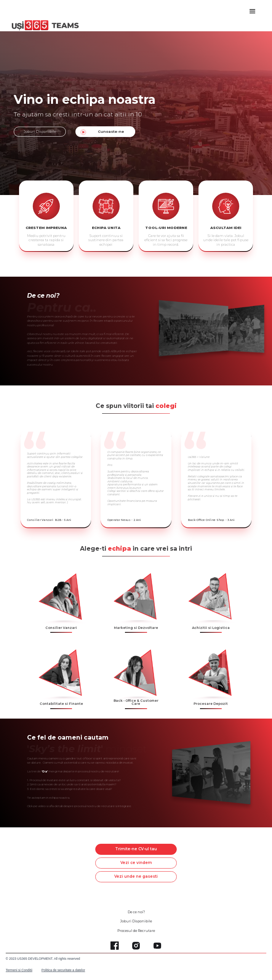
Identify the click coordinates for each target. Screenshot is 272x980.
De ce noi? (136, 912)
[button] (253, 11)
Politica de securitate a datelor (63, 970)
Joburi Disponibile (40, 131)
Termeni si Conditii (19, 970)
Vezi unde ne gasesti (136, 876)
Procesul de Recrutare (136, 931)
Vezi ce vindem (136, 863)
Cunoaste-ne (111, 131)
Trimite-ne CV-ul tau (136, 849)
